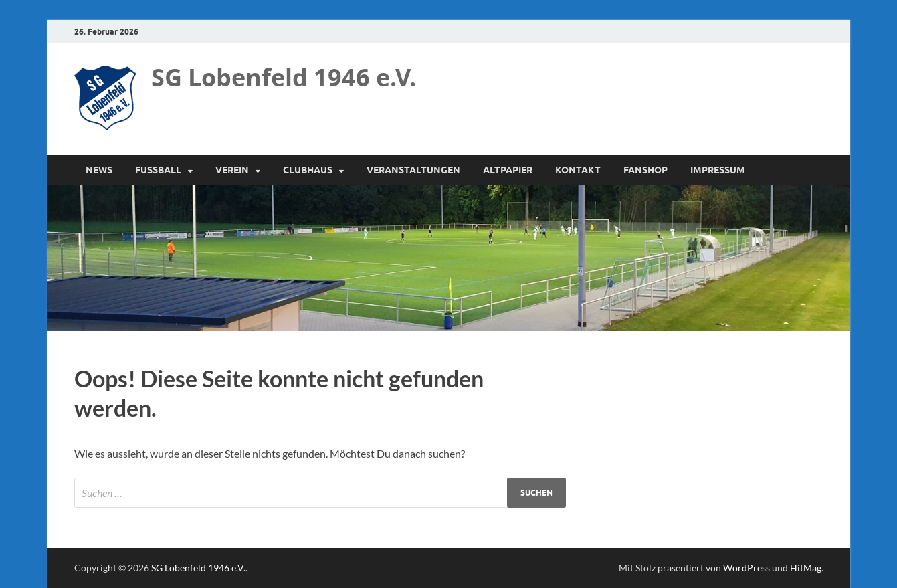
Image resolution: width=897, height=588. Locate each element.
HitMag (806, 568)
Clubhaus (308, 170)
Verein (232, 170)
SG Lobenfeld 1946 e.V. (284, 77)
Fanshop (645, 170)
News (99, 170)
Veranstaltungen (413, 170)
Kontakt (578, 170)
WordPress (746, 568)
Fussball (158, 170)
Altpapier (508, 170)
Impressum (718, 170)
